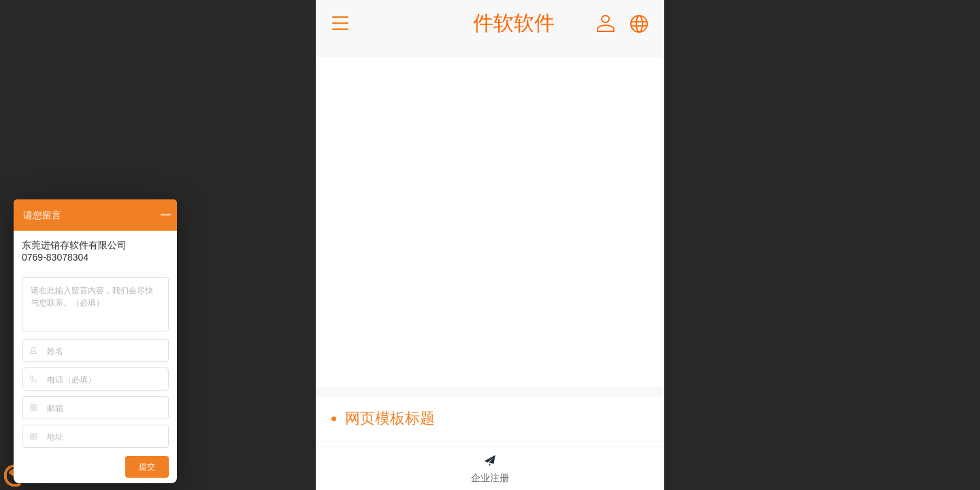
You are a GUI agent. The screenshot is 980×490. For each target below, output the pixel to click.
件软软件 (514, 23)
